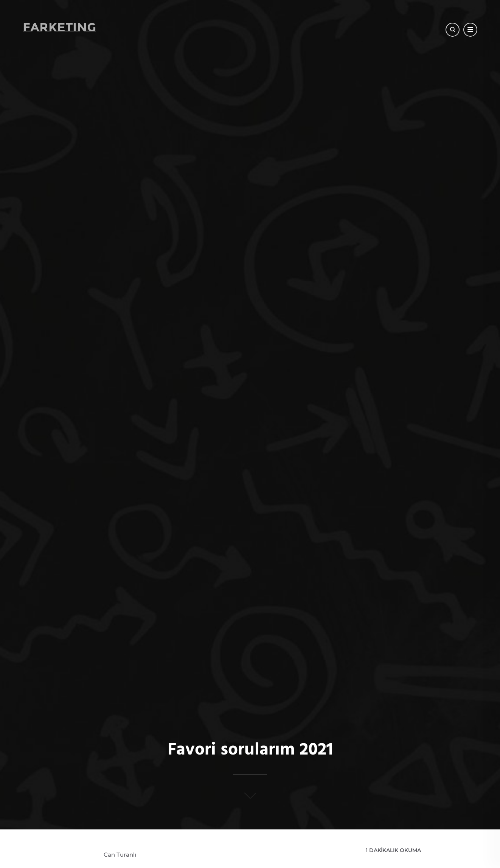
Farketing (59, 27)
